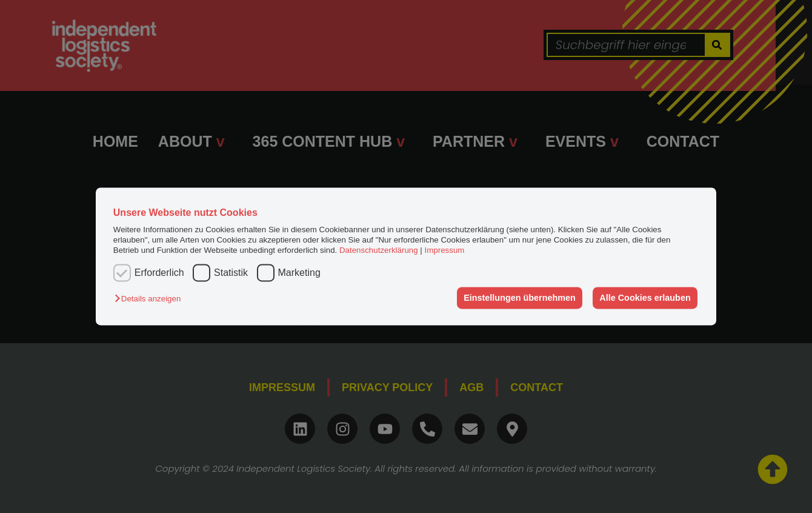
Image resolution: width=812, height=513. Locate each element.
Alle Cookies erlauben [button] (645, 298)
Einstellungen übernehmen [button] (520, 298)
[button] (151, 299)
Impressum (445, 251)
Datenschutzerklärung (379, 251)
